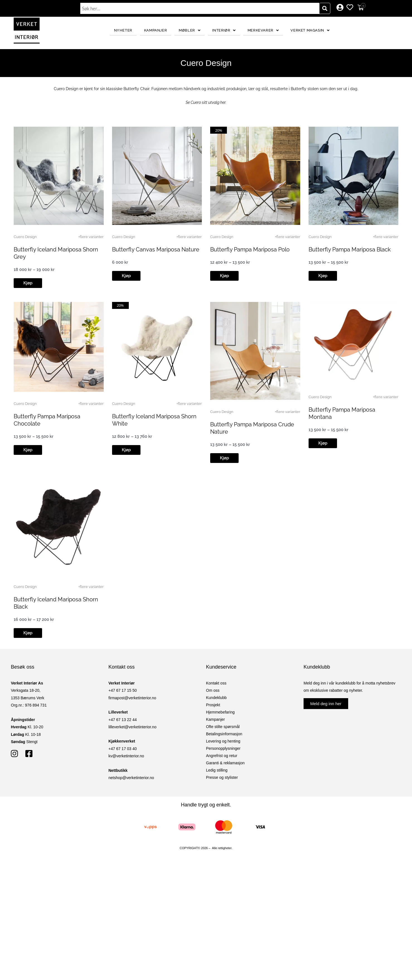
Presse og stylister (222, 777)
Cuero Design (25, 237)
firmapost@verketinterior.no (132, 698)
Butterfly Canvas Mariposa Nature (156, 249)
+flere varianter (91, 237)
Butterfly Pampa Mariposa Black (350, 249)
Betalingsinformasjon (224, 734)
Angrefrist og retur (222, 756)
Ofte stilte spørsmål (223, 727)
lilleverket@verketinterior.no (132, 727)
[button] (28, 283)
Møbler (190, 30)
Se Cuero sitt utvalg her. (206, 102)
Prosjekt (213, 705)
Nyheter (123, 30)
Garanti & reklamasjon (225, 763)
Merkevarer (263, 30)
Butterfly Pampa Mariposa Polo (250, 249)
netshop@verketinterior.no (131, 778)
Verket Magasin (310, 30)
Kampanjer (156, 30)
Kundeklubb (216, 698)
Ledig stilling (217, 770)
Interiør (224, 30)
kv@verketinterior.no (126, 756)
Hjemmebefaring (220, 712)
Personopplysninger (223, 748)
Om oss (213, 690)
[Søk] (325, 8)
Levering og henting (223, 741)
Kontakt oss (216, 683)
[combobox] (200, 8)
